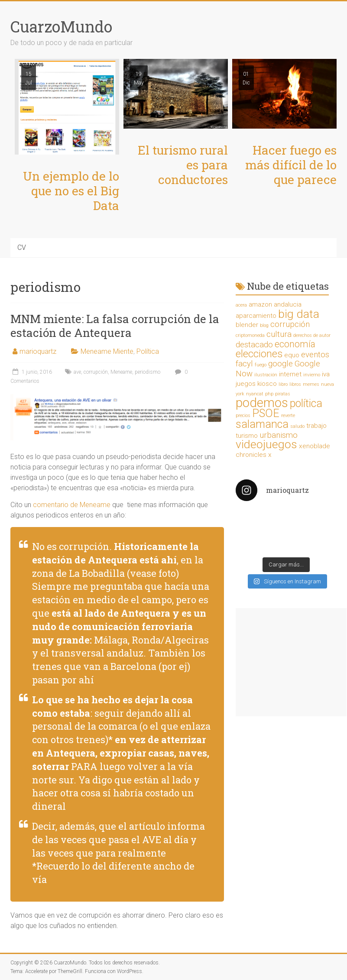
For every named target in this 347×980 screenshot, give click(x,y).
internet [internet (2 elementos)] (290, 374)
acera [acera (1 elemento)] (241, 305)
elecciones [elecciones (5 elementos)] (259, 354)
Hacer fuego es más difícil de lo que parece (291, 165)
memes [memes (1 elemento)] (311, 384)
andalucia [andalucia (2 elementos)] (288, 304)
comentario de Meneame (72, 505)
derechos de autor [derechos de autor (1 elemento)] (312, 335)
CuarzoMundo (61, 26)
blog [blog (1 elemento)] (264, 325)
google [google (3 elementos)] (281, 364)
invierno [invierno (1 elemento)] (312, 375)
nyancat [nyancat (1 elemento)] (255, 394)
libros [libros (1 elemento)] (295, 384)
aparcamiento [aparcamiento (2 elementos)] (256, 316)
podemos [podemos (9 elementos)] (262, 403)
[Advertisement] (291, 662)
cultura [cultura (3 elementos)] (279, 334)
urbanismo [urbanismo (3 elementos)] (279, 435)
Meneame (121, 372)
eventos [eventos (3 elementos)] (315, 355)
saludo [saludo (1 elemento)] (297, 426)
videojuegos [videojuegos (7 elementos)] (266, 444)
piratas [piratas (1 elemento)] (283, 394)
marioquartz (38, 351)
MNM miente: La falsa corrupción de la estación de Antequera (115, 326)
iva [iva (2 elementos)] (326, 374)
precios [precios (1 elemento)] (243, 416)
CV (22, 247)
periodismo (148, 372)
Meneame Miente (107, 351)
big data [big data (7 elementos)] (299, 314)
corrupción (96, 372)
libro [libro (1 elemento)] (283, 384)
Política (148, 351)
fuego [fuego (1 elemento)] (261, 365)
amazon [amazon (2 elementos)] (260, 304)
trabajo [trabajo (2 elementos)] (316, 426)
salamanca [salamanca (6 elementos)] (262, 424)
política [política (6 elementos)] (306, 403)
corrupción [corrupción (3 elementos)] (290, 324)
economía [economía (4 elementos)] (295, 344)
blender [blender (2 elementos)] (247, 325)
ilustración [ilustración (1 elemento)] (266, 375)
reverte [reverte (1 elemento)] (288, 416)
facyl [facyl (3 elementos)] (244, 364)
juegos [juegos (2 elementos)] (246, 384)
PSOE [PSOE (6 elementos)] (266, 413)
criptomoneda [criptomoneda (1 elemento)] (250, 335)
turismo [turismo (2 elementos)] (247, 436)
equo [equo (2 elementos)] (292, 355)
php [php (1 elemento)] (269, 394)
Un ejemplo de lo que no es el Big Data (71, 191)
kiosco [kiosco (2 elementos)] (267, 384)
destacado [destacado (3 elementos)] (254, 345)
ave (77, 372)
